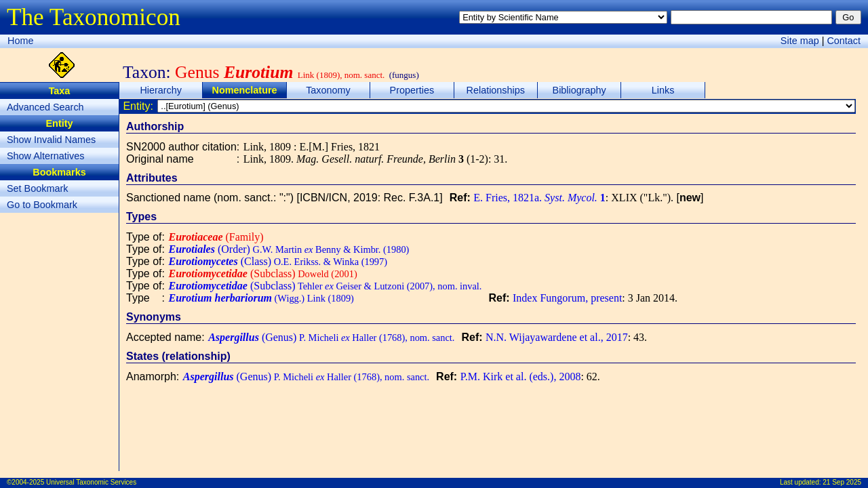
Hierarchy (161, 90)
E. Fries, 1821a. (539, 198)
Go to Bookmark (42, 205)
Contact (844, 41)
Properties (412, 90)
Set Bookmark (37, 188)
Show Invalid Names (51, 140)
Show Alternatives (45, 156)
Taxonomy (328, 90)
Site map (800, 41)
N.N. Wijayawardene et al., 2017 (557, 337)
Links (663, 90)
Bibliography (579, 90)
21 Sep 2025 (842, 482)
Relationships (496, 90)
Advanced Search (45, 107)
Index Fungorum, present (567, 298)
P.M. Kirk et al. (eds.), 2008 (521, 377)
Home (20, 41)
